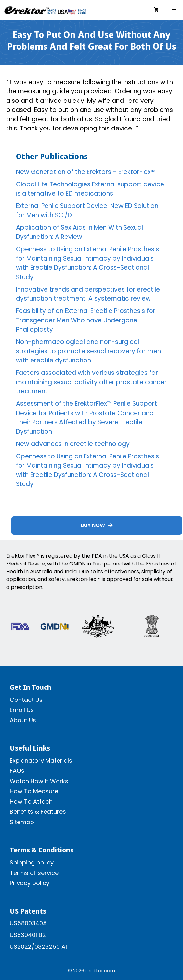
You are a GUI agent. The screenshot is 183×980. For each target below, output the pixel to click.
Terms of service (34, 873)
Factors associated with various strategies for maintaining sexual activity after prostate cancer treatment (91, 382)
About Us (23, 720)
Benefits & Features (38, 812)
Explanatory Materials (41, 761)
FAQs (17, 771)
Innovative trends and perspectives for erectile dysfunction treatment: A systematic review (88, 294)
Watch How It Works (39, 781)
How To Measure (34, 791)
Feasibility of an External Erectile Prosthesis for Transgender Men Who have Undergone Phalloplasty (86, 320)
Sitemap (22, 822)
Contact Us (26, 700)
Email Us (22, 710)
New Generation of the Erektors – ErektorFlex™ (86, 172)
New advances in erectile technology (73, 444)
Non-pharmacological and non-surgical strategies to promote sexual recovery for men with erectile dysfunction (88, 351)
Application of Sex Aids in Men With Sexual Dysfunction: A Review (79, 232)
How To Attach (31, 802)
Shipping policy (32, 862)
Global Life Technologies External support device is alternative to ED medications (90, 189)
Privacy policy (30, 883)
